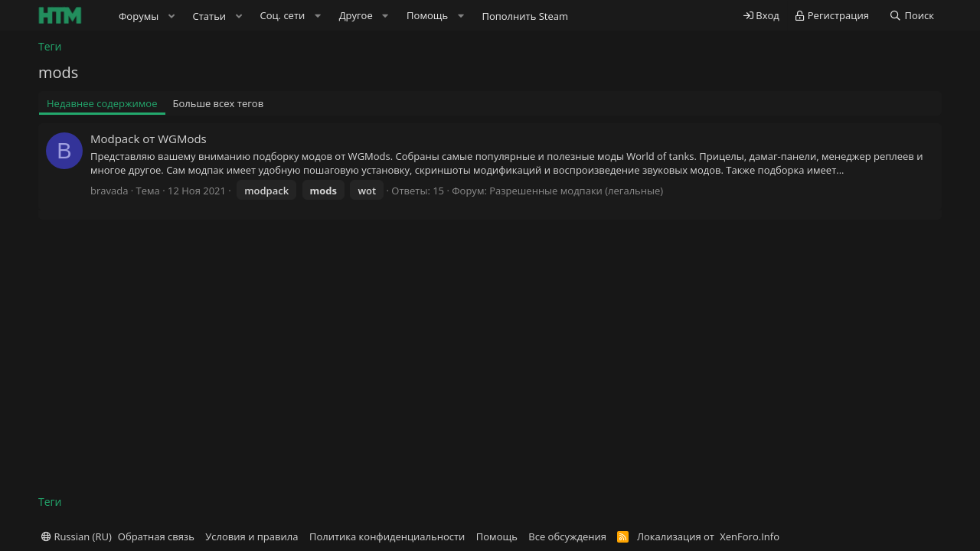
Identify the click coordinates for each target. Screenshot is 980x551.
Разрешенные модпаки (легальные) (576, 191)
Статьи (210, 16)
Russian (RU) (77, 536)
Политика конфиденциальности (387, 536)
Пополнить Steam (525, 16)
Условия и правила (252, 536)
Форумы (139, 16)
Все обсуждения (567, 536)
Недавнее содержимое (102, 103)
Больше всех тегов (219, 103)
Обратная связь (156, 536)
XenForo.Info (750, 536)
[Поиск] (911, 16)
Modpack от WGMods (149, 139)
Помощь (497, 536)
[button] (171, 16)
